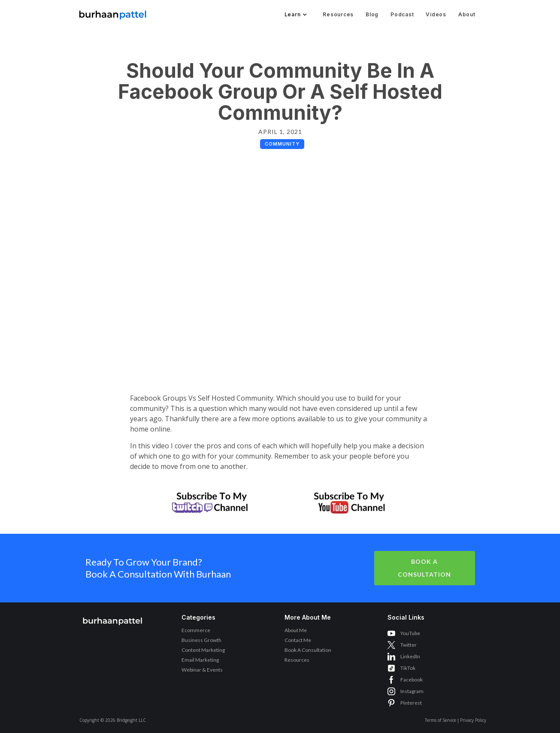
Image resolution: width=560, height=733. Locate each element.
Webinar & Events (202, 670)
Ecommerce (196, 630)
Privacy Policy (473, 720)
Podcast (402, 14)
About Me (296, 630)
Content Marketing (203, 650)
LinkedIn (410, 656)
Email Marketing (200, 660)
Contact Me (298, 640)
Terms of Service (440, 720)
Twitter (409, 645)
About (467, 14)
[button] (295, 15)
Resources (338, 14)
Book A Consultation (424, 568)
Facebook (412, 680)
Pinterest (411, 703)
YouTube (410, 633)
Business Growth (201, 640)
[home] (113, 13)
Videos (436, 14)
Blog (372, 14)
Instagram (412, 691)
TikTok (408, 668)
